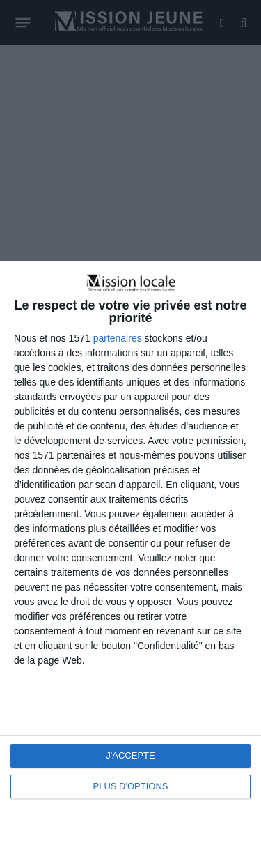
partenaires (118, 338)
